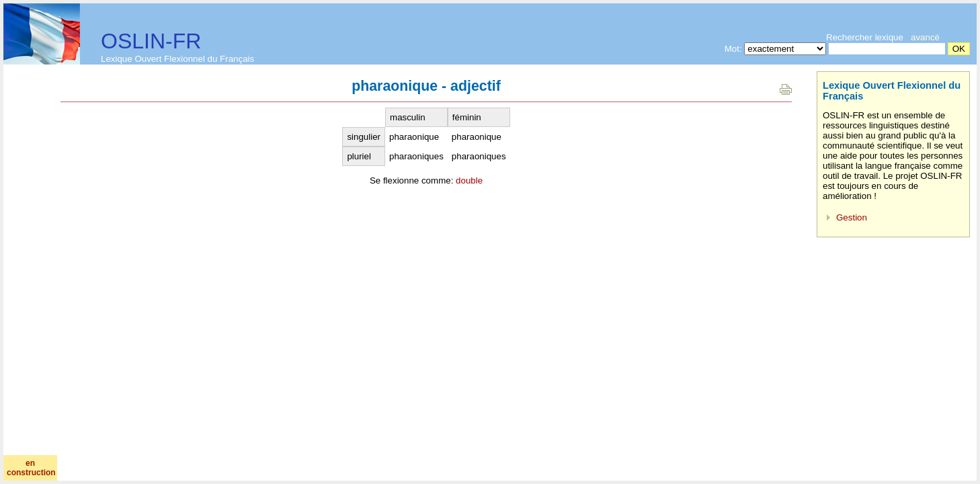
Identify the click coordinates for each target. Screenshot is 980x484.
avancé (925, 37)
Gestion (852, 217)
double (469, 180)
